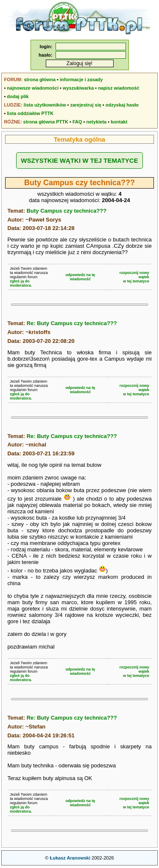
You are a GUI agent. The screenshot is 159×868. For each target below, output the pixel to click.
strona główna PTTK (46, 122)
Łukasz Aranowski (70, 858)
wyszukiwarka (78, 88)
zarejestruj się (85, 105)
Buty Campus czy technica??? (67, 211)
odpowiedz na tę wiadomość (80, 277)
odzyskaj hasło (122, 105)
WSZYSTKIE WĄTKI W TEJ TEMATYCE (79, 160)
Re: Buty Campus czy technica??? (72, 323)
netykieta (97, 122)
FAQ (77, 122)
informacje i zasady (81, 79)
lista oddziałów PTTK (30, 113)
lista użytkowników (45, 105)
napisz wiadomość (119, 88)
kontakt (119, 122)
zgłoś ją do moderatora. (21, 283)
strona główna (40, 79)
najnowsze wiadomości (33, 88)
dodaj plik (18, 96)
